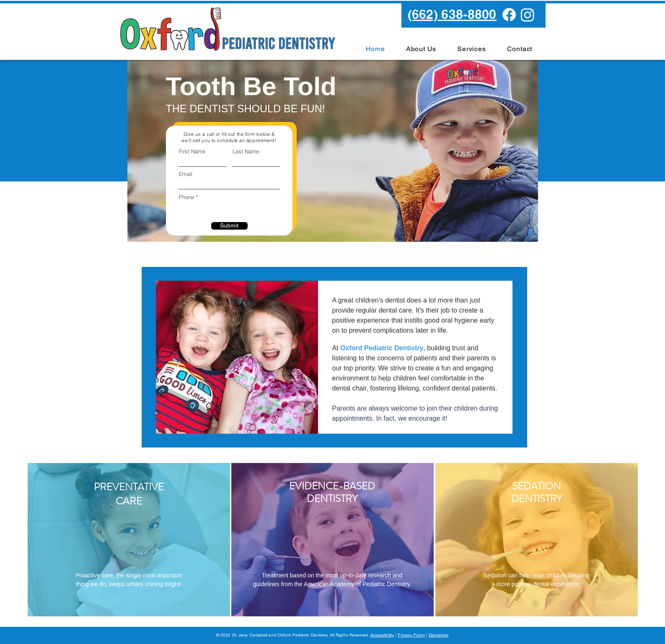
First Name (192, 151)
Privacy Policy (411, 635)
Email (186, 174)
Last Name (246, 151)
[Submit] (229, 226)
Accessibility (382, 635)
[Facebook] (509, 15)
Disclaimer (439, 635)
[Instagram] (528, 15)
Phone (186, 197)
